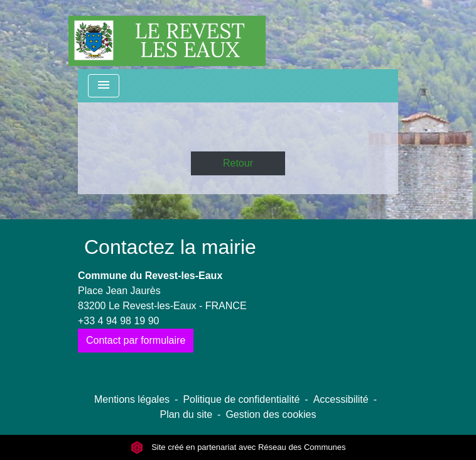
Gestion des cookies (271, 414)
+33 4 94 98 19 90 (118, 321)
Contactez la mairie (170, 247)
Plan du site (186, 414)
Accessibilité (341, 399)
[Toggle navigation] (104, 86)
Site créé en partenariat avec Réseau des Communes (238, 447)
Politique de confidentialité (241, 399)
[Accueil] (167, 35)
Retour (238, 163)
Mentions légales (132, 399)
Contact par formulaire (136, 340)
